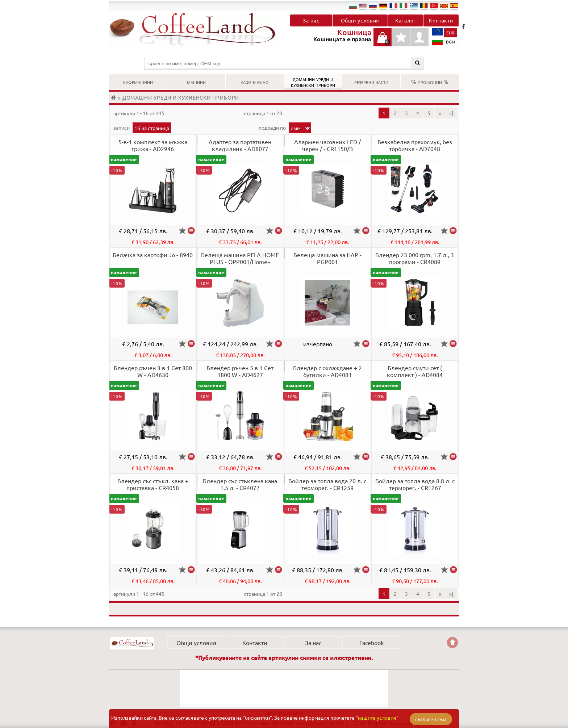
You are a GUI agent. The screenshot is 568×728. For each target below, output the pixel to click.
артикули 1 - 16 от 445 (139, 113)
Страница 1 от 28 (263, 113)
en (363, 6)
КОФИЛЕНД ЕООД (132, 643)
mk (444, 6)
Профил (419, 37)
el (414, 6)
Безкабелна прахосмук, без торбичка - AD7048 (415, 145)
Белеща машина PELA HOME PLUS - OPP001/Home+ (240, 258)
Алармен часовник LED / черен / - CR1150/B (327, 145)
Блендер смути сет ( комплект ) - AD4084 (415, 371)
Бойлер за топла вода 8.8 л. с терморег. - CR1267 (415, 484)
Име (295, 128)
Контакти (441, 20)
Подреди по (273, 127)
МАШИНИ (196, 81)
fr (393, 6)
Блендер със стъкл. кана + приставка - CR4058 (153, 484)
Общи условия (360, 20)
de (383, 6)
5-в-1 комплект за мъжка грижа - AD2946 (153, 145)
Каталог (406, 20)
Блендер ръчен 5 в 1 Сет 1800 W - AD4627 (240, 371)
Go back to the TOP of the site (452, 643)
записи (122, 127)
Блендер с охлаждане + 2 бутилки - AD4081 (327, 371)
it (404, 6)
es (454, 6)
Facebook (463, 26)
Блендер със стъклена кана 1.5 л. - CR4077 (240, 484)
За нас (311, 20)
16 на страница (152, 128)
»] (451, 113)
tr (434, 6)
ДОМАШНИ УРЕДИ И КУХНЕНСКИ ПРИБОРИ (313, 81)
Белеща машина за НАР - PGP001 (327, 258)
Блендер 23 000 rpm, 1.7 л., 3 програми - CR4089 (415, 258)
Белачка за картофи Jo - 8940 (153, 255)
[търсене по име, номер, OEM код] (284, 64)
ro (424, 6)
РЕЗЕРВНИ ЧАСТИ (371, 81)
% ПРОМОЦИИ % (430, 81)
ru (373, 6)
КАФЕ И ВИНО (255, 81)
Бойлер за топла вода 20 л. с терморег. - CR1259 (327, 484)
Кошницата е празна (383, 41)
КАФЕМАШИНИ (138, 81)
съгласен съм (431, 719)
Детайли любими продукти (401, 41)
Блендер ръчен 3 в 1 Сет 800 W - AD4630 (153, 371)
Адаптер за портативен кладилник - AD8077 (240, 145)
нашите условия (377, 717)
